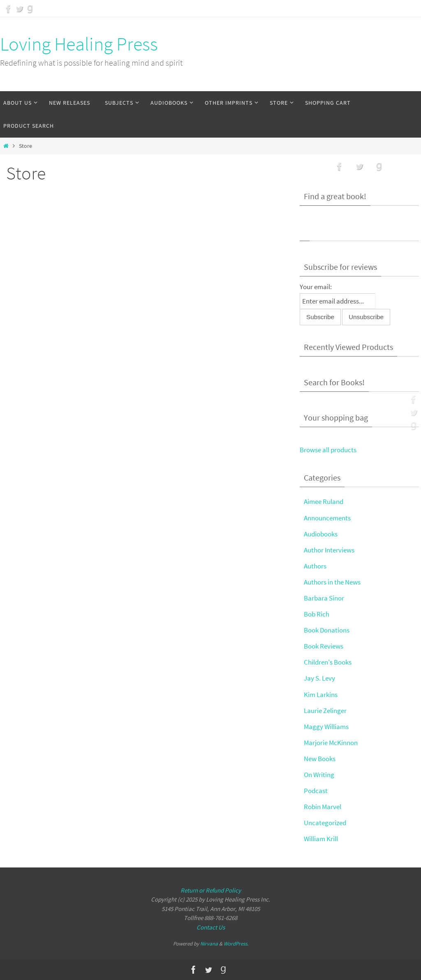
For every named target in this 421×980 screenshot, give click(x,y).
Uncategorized (325, 823)
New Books (320, 759)
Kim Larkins (321, 695)
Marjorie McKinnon (331, 743)
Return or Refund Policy (211, 890)
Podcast (316, 791)
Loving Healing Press (79, 44)
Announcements (327, 518)
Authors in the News (332, 582)
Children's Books (328, 662)
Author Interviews (329, 550)
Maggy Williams (326, 727)
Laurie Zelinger (325, 711)
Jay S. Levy (319, 678)
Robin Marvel (323, 807)
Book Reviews (324, 646)
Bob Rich (317, 614)
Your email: (316, 287)
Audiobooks (321, 534)
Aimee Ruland (324, 502)
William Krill (321, 839)
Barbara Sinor (324, 598)
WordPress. (236, 944)
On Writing (319, 775)
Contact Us (211, 927)
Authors (315, 566)
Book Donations (327, 630)
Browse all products (328, 450)
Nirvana (209, 944)
